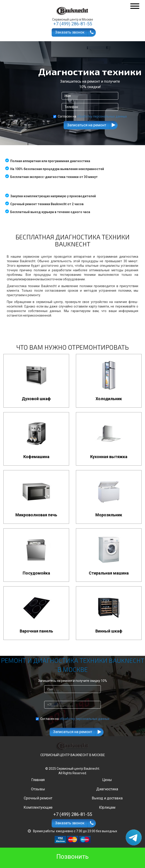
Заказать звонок (70, 32)
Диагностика (107, 789)
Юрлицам (107, 807)
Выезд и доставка (107, 798)
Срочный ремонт (38, 798)
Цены (107, 780)
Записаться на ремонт (87, 125)
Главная (38, 780)
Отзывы (38, 789)
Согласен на (90, 116)
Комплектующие (38, 807)
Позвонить (72, 857)
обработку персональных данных (102, 116)
